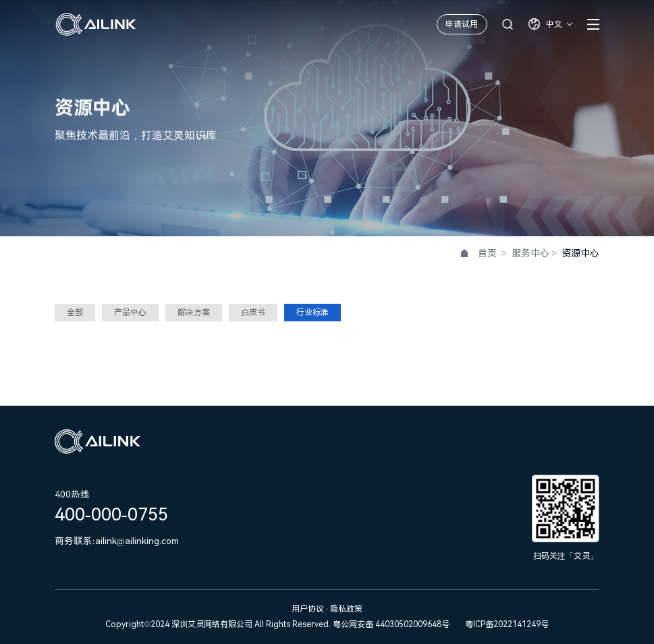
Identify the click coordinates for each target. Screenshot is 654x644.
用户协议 (309, 609)
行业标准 (312, 313)
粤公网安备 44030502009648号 (391, 624)
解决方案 (194, 313)
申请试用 (462, 24)
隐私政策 (346, 609)
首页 (487, 253)
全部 (75, 313)
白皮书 (253, 313)
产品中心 (130, 313)
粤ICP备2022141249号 (507, 624)
